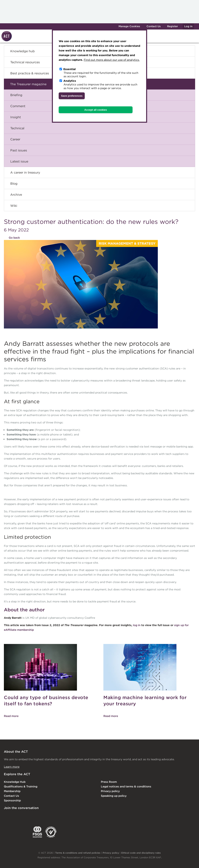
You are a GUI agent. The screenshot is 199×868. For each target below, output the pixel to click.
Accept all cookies (96, 110)
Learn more (12, 767)
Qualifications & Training (21, 786)
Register (172, 26)
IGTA (24, 832)
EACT (10, 832)
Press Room (109, 782)
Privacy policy (110, 791)
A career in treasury (25, 172)
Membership (12, 791)
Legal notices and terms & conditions (126, 786)
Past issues (19, 150)
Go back (14, 238)
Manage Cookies (129, 26)
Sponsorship (12, 800)
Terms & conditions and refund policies (78, 853)
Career (15, 139)
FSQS (37, 832)
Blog (14, 183)
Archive (16, 195)
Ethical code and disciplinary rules (141, 853)
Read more (11, 716)
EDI (51, 832)
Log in (188, 26)
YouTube (54, 816)
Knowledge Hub (15, 782)
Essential (69, 69)
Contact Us (154, 26)
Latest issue (19, 161)
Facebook (38, 816)
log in (137, 625)
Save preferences (72, 96)
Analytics (70, 81)
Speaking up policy (114, 796)
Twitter (22, 816)
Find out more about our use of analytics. (112, 60)
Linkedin (7, 816)
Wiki (14, 206)
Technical (17, 128)
